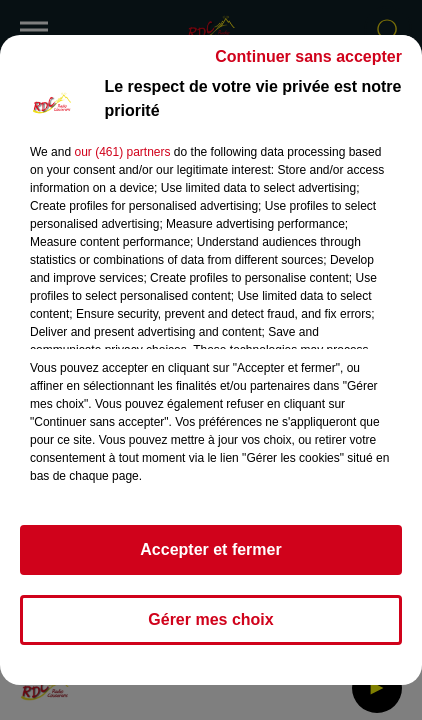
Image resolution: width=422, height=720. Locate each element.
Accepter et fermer (210, 549)
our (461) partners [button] (122, 152)
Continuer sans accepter (308, 56)
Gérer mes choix (210, 619)
